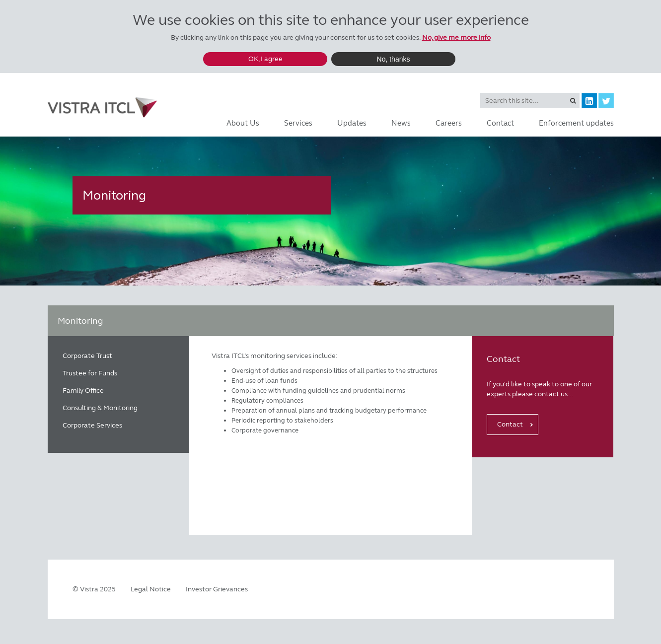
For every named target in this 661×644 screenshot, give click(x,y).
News (401, 123)
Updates (352, 123)
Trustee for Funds (90, 373)
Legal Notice (151, 589)
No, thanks (394, 59)
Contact (500, 123)
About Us (243, 123)
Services (298, 123)
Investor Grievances (217, 589)
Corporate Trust (87, 356)
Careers (449, 123)
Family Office (83, 391)
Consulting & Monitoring (100, 408)
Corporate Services (92, 425)
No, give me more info (456, 37)
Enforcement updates (576, 123)
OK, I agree (265, 59)
